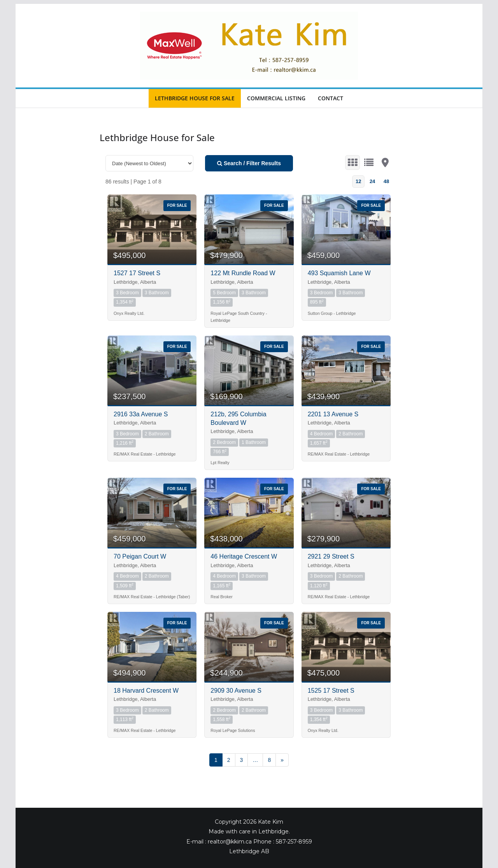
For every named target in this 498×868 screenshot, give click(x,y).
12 (358, 181)
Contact (331, 98)
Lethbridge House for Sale (195, 98)
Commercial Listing (276, 98)
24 (372, 181)
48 (386, 181)
